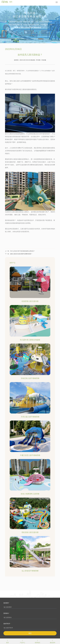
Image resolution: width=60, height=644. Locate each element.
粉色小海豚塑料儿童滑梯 (30, 494)
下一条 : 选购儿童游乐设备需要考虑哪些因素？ (19, 254)
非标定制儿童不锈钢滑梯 (30, 378)
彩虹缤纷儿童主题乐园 (30, 532)
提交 (30, 633)
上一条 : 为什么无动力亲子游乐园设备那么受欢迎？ (20, 251)
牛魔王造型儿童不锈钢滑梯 (30, 455)
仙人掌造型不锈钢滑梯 (30, 571)
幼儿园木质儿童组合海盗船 (30, 340)
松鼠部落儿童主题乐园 (30, 301)
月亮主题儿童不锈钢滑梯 (30, 417)
